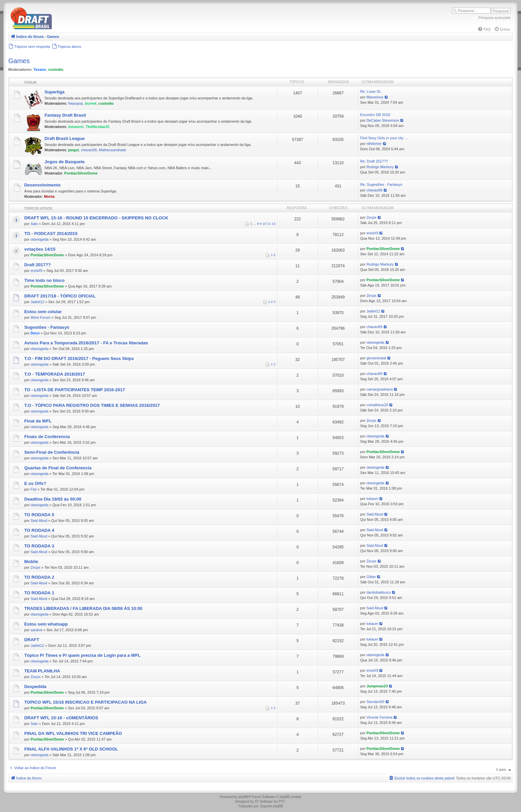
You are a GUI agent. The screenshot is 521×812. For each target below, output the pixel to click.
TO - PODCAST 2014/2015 (51, 233)
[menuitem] (484, 29)
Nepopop (76, 103)
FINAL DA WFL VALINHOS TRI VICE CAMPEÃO (73, 733)
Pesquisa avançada (494, 18)
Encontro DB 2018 (375, 115)
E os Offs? (35, 483)
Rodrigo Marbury (380, 167)
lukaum (372, 499)
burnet (91, 103)
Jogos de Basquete (65, 162)
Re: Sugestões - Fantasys (381, 184)
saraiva (36, 630)
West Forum (41, 317)
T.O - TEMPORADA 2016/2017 (55, 374)
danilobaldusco (379, 592)
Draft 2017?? (38, 265)
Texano (40, 69)
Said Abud (39, 521)
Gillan (371, 577)
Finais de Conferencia (47, 437)
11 (269, 224)
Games (19, 61)
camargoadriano (380, 389)
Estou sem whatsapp (46, 624)
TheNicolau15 (98, 127)
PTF (282, 802)
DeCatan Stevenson (383, 120)
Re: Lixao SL (371, 91)
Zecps (371, 217)
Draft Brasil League (65, 138)
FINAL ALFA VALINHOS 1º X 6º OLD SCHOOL (71, 749)
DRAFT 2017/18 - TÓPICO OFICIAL (60, 296)
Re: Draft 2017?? (374, 161)
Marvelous (375, 97)
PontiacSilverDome (81, 173)
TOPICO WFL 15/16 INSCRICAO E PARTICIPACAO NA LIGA (86, 702)
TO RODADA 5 (39, 515)
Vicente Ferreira (379, 717)
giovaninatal (376, 358)
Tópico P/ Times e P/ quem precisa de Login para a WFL (82, 655)
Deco (35, 333)
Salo (34, 224)
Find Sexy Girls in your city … (384, 138)
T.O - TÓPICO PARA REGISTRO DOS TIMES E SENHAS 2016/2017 (92, 405)
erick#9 (372, 233)
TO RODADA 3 (39, 546)
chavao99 (89, 150)
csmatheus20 (377, 405)
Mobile (31, 562)
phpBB (243, 797)
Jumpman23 (377, 686)
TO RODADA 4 (39, 530)
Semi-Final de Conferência (52, 452)
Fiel (34, 489)
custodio (56, 69)
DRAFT (32, 640)
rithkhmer (374, 144)
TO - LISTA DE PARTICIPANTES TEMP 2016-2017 (75, 390)
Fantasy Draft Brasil (65, 115)
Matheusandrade (112, 150)
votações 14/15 (40, 249)
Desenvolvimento (42, 185)
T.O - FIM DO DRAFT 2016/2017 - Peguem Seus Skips (79, 358)
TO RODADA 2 (39, 577)
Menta (49, 196)
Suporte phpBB (272, 806)
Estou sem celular (43, 312)
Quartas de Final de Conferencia (58, 468)
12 (274, 224)
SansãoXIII (375, 702)
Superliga (54, 92)
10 (265, 224)
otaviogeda (40, 239)
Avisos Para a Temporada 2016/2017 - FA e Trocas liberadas (86, 343)
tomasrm (76, 127)
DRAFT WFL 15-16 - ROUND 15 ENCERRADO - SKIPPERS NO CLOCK (96, 218)
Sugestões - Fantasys (47, 327)
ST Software (264, 802)
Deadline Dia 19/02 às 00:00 (53, 499)
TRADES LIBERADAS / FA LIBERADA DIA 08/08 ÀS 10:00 (83, 608)
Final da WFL (38, 421)
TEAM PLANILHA (42, 671)
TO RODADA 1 (39, 593)
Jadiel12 (37, 302)
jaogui (73, 150)
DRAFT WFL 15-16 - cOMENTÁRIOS (61, 718)
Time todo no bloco (44, 280)
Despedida (35, 687)
